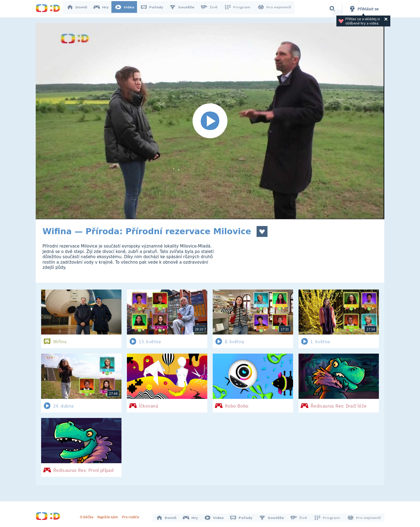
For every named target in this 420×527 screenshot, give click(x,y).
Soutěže (184, 9)
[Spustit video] (210, 121)
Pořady (154, 9)
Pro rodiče (132, 516)
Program (239, 9)
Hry (104, 9)
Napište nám (109, 516)
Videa (127, 9)
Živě (211, 9)
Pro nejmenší (275, 9)
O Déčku (88, 516)
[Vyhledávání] (332, 9)
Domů (80, 9)
